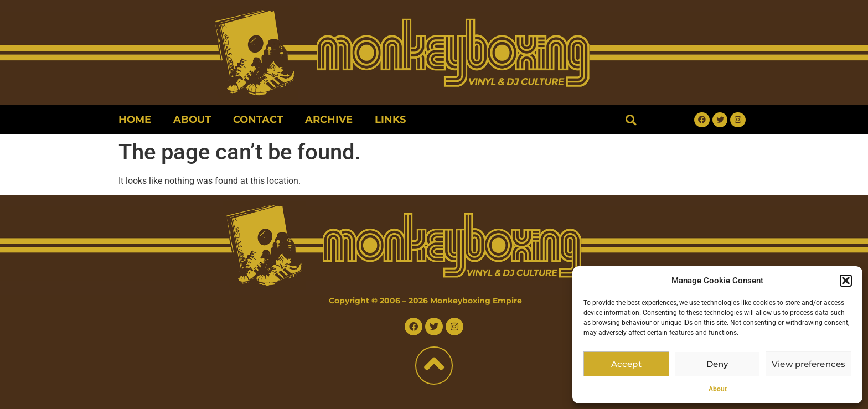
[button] (846, 281)
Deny (718, 364)
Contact (258, 120)
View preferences (808, 364)
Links (390, 120)
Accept (626, 364)
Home (135, 120)
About (718, 389)
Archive (329, 120)
